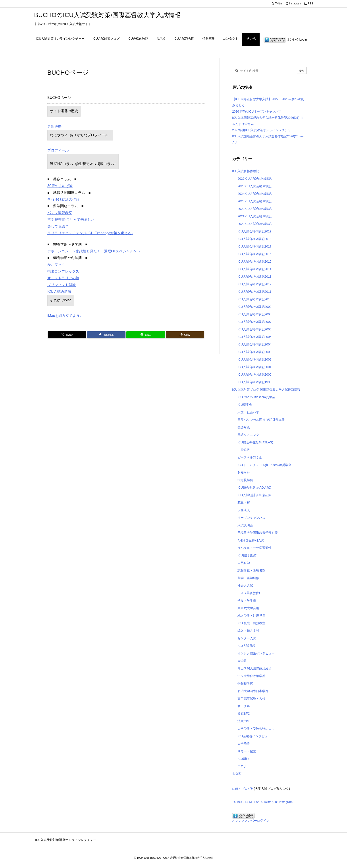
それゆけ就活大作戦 (63, 199)
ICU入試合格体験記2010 (254, 299)
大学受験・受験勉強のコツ (256, 729)
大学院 (242, 661)
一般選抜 (244, 450)
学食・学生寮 (247, 601)
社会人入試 (245, 585)
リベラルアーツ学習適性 (254, 548)
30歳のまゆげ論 (60, 186)
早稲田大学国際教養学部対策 (258, 533)
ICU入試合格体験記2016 (254, 254)
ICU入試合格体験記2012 (254, 284)
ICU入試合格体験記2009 (254, 307)
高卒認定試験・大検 (251, 698)
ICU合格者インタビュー (254, 736)
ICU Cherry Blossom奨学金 (256, 397)
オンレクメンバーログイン (251, 821)
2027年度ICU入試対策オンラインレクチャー (263, 130)
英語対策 (244, 427)
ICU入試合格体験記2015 (254, 261)
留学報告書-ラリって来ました (71, 219)
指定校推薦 (245, 480)
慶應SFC (244, 714)
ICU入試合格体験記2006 (254, 329)
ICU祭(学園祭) (247, 555)
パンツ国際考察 (60, 213)
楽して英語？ (58, 226)
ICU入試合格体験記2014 (254, 269)
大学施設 (244, 744)
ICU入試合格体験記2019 (254, 231)
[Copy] (185, 335)
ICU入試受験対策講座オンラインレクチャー (66, 840)
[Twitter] (67, 335)
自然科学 (244, 563)
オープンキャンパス (251, 518)
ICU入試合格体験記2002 (254, 359)
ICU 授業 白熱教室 (251, 623)
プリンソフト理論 (62, 285)
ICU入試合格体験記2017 (254, 246)
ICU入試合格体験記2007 (254, 322)
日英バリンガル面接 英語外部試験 (261, 420)
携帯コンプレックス (63, 271)
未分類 (237, 774)
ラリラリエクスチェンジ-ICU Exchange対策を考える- (90, 233)
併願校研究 (245, 683)
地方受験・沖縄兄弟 (251, 616)
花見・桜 (244, 503)
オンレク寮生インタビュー (256, 653)
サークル (244, 706)
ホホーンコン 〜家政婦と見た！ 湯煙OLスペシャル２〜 (94, 251)
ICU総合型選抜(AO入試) (254, 488)
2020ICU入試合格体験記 (254, 224)
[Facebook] (106, 335)
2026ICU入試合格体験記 (254, 179)
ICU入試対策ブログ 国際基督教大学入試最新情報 (266, 390)
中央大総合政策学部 (251, 676)
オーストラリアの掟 (63, 278)
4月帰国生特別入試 (251, 540)
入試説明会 (245, 525)
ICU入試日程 (246, 646)
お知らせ (244, 472)
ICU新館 (243, 759)
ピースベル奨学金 (250, 457)
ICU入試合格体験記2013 (254, 277)
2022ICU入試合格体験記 (254, 209)
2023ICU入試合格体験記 (254, 201)
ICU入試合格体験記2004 (254, 344)
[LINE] (146, 335)
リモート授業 (247, 751)
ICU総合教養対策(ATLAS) (255, 442)
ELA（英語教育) (249, 593)
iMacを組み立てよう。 (65, 316)
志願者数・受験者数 (251, 570)
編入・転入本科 (248, 631)
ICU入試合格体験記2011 (254, 292)
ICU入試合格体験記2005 (254, 337)
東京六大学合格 (248, 608)
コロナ (242, 766)
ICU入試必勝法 (59, 292)
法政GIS (243, 721)
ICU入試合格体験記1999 (254, 382)
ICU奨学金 (245, 405)
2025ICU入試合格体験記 (254, 186)
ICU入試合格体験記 (246, 171)
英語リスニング (248, 435)
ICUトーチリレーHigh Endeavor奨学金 (264, 465)
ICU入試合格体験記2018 (254, 239)
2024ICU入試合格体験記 (254, 194)
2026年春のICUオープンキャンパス (257, 111)
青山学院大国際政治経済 (254, 668)
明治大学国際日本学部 (253, 691)
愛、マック (56, 264)
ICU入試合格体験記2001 (254, 367)
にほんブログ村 (243, 789)
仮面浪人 (244, 510)
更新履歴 (54, 126)
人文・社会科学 (248, 412)
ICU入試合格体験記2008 (254, 314)
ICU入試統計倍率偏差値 (254, 495)
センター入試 (247, 638)
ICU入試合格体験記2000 (254, 375)
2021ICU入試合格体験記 (254, 216)
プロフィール (58, 150)
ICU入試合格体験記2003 (254, 352)
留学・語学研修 (248, 578)
